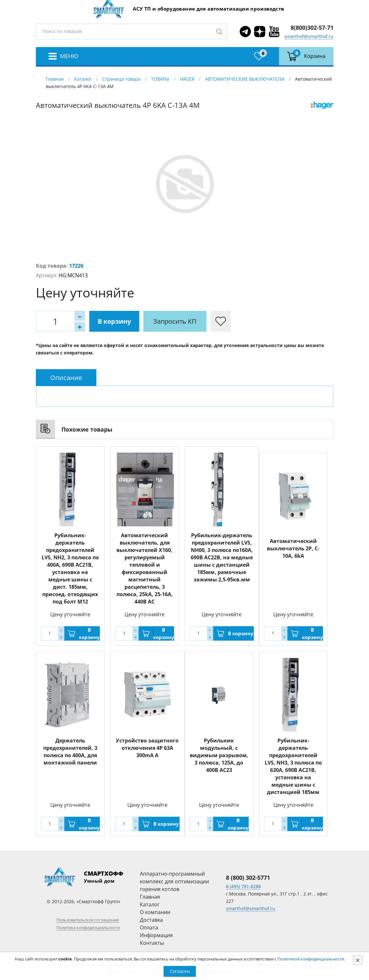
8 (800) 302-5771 (248, 878)
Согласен (180, 971)
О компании (155, 912)
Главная (55, 79)
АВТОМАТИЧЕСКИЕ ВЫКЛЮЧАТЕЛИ (245, 79)
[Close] (358, 960)
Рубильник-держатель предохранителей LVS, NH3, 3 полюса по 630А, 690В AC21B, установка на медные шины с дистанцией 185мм (293, 766)
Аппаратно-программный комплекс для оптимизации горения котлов (174, 881)
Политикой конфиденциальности (311, 959)
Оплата (149, 927)
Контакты (152, 943)
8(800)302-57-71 (312, 28)
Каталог (83, 79)
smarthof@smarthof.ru (309, 36)
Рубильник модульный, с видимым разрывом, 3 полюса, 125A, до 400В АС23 (219, 755)
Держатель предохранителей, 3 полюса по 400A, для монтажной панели (70, 752)
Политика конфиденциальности (88, 927)
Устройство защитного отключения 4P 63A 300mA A (147, 748)
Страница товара (121, 79)
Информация (156, 935)
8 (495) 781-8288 (243, 886)
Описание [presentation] (66, 378)
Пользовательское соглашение (88, 920)
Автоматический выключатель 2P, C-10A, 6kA (293, 548)
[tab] (66, 378)
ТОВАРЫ (160, 79)
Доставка (151, 920)
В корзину (114, 321)
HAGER (187, 79)
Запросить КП (175, 321)
